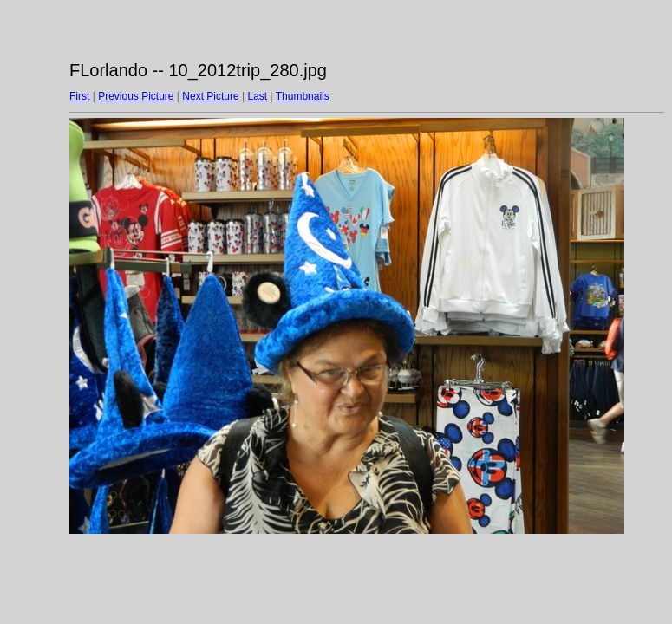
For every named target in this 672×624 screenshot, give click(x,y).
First (79, 96)
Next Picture (210, 96)
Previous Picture (136, 96)
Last (257, 96)
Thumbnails (303, 96)
